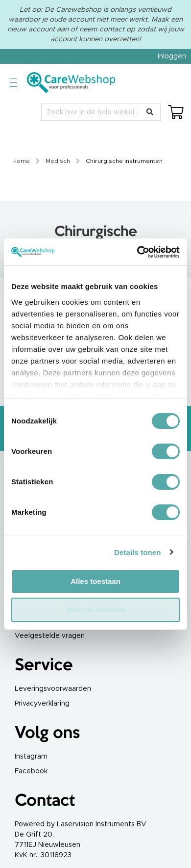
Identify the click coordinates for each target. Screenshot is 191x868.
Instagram (31, 757)
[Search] (150, 112)
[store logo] (71, 83)
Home (22, 161)
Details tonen (137, 552)
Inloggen (172, 56)
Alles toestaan (95, 581)
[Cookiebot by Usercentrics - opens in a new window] (137, 252)
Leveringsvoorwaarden (53, 689)
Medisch (59, 161)
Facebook (31, 771)
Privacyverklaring (42, 704)
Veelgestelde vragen (50, 636)
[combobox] (101, 112)
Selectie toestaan (96, 610)
